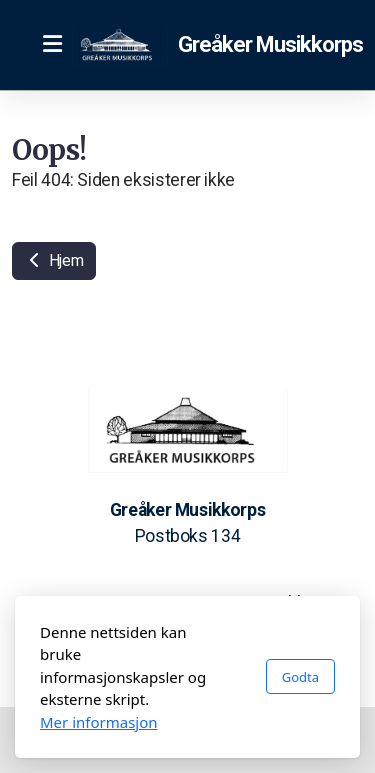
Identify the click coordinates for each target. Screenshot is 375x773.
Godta (300, 677)
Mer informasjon (99, 722)
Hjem (54, 260)
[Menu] (52, 45)
